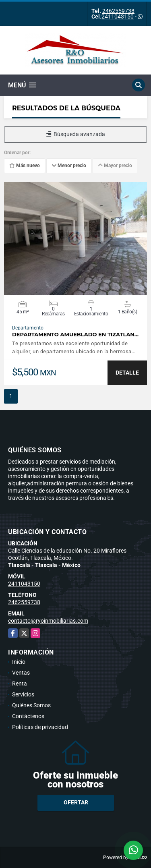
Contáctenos (28, 716)
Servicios (23, 694)
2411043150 (118, 17)
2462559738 (118, 11)
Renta (20, 684)
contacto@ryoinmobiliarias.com (48, 621)
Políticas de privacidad (40, 727)
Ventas (21, 673)
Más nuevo (25, 166)
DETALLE (127, 373)
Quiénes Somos (31, 705)
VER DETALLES (75, 238)
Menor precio (69, 166)
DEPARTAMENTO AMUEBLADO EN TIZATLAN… (75, 335)
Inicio (19, 662)
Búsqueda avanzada (76, 134)
